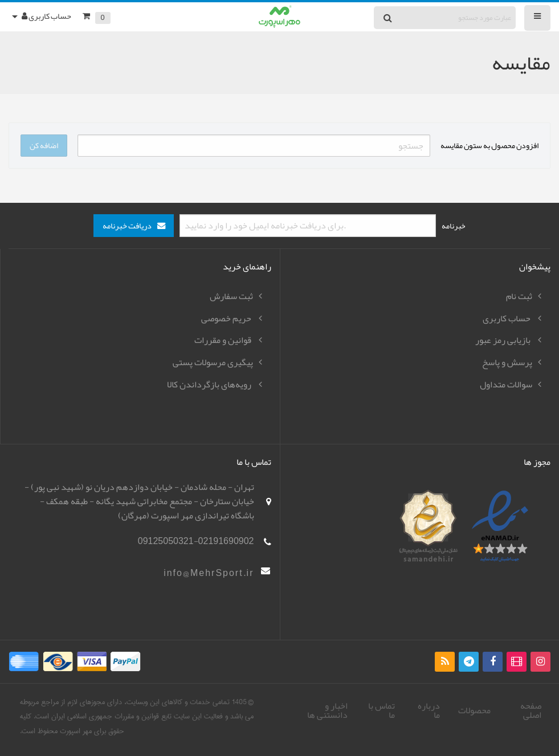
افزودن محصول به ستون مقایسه (489, 145)
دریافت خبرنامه (127, 226)
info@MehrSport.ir (209, 573)
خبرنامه (454, 226)
